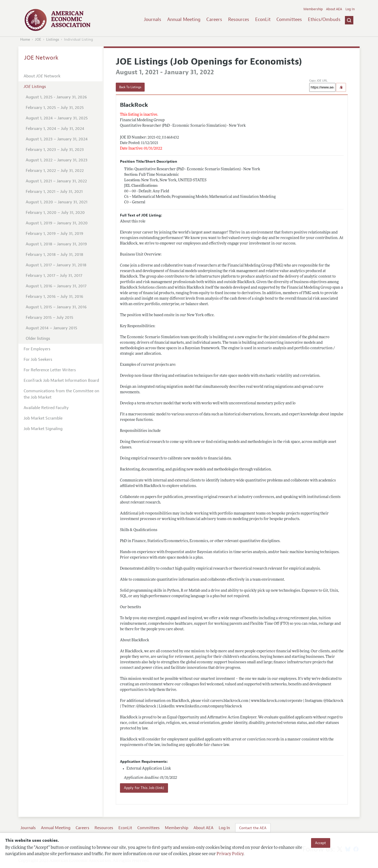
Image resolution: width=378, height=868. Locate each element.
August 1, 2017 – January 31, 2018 (56, 265)
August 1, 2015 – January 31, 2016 (56, 307)
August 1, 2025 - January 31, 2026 (56, 97)
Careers (214, 19)
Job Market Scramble (43, 418)
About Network (42, 76)
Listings (53, 39)
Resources (239, 19)
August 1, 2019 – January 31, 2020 (57, 223)
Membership (313, 9)
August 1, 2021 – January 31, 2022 (56, 181)
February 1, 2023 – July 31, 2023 (55, 150)
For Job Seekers (38, 359)
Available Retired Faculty (46, 408)
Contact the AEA (253, 828)
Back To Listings (130, 87)
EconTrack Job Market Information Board (61, 380)
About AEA (334, 9)
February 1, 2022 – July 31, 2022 (55, 171)
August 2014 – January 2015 (51, 328)
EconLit (263, 19)
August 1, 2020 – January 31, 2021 (57, 202)
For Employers (37, 349)
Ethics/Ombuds (324, 19)
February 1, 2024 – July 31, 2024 (55, 129)
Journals (153, 19)
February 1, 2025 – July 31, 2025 (55, 108)
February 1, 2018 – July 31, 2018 (54, 255)
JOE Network (41, 58)
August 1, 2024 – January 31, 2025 (57, 118)
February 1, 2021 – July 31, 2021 (54, 192)
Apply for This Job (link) (144, 788)
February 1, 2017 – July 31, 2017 (54, 276)
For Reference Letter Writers (50, 370)
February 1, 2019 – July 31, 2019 (54, 234)
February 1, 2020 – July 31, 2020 (55, 213)
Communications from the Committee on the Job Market (61, 394)
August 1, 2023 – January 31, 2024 (57, 139)
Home (25, 39)
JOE (38, 39)
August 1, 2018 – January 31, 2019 (56, 244)
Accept (321, 843)
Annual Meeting (184, 19)
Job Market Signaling (43, 429)
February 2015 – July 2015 (49, 317)
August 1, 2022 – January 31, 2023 (57, 160)
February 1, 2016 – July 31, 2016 (54, 297)
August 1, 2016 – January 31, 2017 (56, 286)
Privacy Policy (230, 854)
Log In (350, 9)
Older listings (38, 338)
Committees (289, 19)
